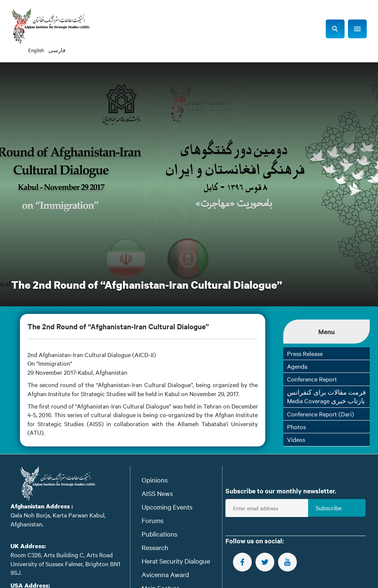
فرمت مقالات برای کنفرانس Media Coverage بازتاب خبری (327, 396)
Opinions (155, 480)
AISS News (157, 493)
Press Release (305, 353)
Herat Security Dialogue (176, 561)
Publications (160, 534)
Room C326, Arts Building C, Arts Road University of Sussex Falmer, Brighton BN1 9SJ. (65, 563)
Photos (296, 427)
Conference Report (312, 379)
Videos (296, 439)
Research (155, 547)
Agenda (297, 366)
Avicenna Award (165, 574)
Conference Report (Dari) (321, 414)
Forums (153, 520)
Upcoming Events (167, 507)
